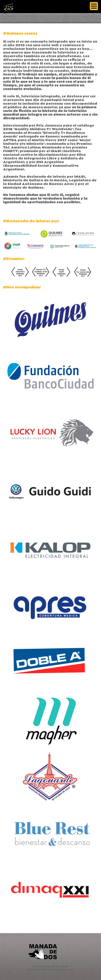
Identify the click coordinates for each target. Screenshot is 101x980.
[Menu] (94, 6)
